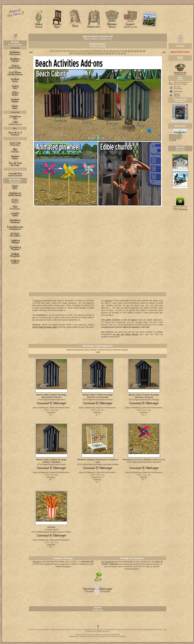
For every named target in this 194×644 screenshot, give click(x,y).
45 (98, 53)
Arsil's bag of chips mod (44, 327)
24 (111, 51)
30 (129, 51)
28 (123, 51)
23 (108, 51)
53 (122, 53)
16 (87, 51)
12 (75, 51)
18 (93, 51)
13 (78, 51)
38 (76, 53)
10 (68, 51)
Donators (37, 562)
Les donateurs (108, 562)
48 (107, 53)
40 (83, 53)
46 (101, 53)
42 (88, 53)
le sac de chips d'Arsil (126, 334)
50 (113, 53)
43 (92, 53)
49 (110, 53)
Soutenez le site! (180, 73)
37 (73, 53)
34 (141, 51)
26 (117, 51)
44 (95, 53)
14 (80, 51)
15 (84, 51)
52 (119, 53)
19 (96, 51)
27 (120, 51)
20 (99, 51)
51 (116, 53)
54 (125, 53)
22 (105, 51)
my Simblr (173, 140)
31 (132, 51)
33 (138, 51)
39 (79, 53)
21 (102, 51)
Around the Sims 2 (176, 137)
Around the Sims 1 (176, 135)
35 (144, 51)
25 (114, 51)
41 (86, 53)
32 (135, 51)
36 (70, 53)
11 (71, 51)
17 (90, 51)
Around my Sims (175, 138)
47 (104, 53)
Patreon (38, 301)
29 (126, 51)
